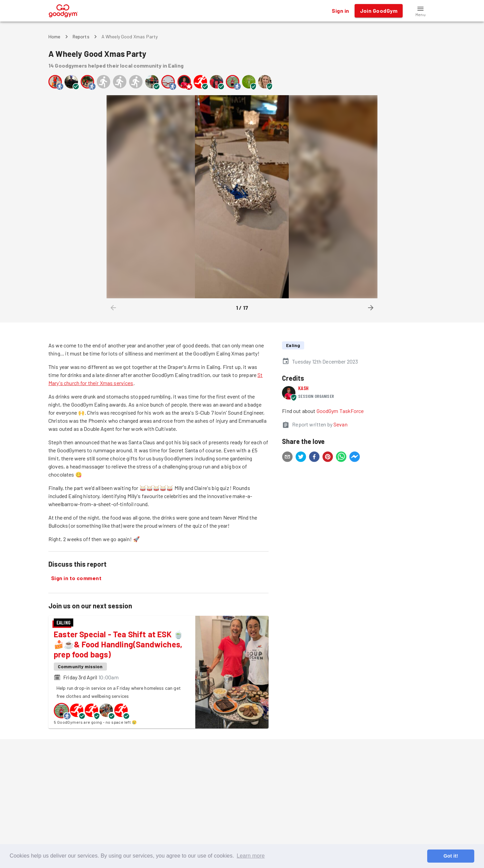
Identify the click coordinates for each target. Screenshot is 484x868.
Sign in (340, 11)
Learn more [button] (251, 856)
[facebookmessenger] (355, 458)
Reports (81, 36)
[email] (287, 458)
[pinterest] (328, 458)
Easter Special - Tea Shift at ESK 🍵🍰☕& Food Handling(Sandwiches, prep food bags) (119, 644)
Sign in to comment (76, 578)
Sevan (340, 424)
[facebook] (314, 458)
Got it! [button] (451, 856)
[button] (420, 11)
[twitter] (301, 458)
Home (54, 36)
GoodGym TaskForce (340, 411)
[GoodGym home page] (63, 10)
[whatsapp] (341, 458)
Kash (303, 388)
